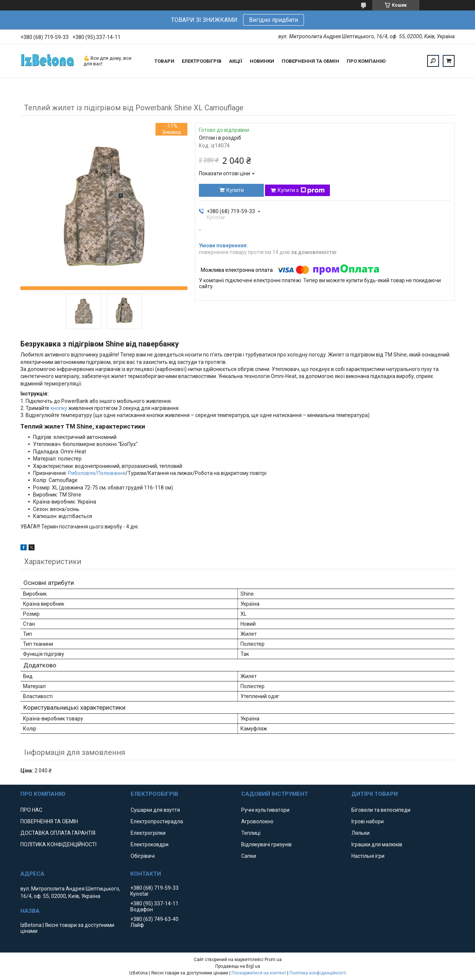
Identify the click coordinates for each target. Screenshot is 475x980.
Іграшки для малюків (377, 844)
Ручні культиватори (265, 810)
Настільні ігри (368, 856)
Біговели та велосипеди (381, 810)
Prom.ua (273, 960)
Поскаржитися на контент (259, 973)
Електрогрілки (148, 833)
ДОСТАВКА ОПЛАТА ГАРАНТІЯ (58, 833)
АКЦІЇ (236, 61)
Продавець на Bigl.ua (238, 966)
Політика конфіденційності (318, 973)
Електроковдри (150, 844)
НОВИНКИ (262, 61)
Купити (235, 190)
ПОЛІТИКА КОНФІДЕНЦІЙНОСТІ (58, 844)
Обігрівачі (143, 856)
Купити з (301, 191)
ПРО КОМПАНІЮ (366, 61)
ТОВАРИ (164, 61)
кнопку (59, 408)
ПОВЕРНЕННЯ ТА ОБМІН (310, 61)
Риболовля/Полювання (97, 473)
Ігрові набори (368, 821)
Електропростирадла (157, 821)
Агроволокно (257, 821)
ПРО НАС (31, 810)
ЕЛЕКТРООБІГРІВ (202, 61)
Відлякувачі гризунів (266, 844)
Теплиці (251, 833)
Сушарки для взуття (155, 810)
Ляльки (361, 833)
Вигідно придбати (273, 20)
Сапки (249, 856)
